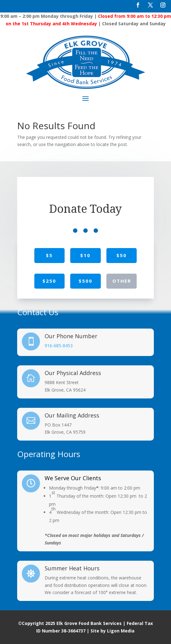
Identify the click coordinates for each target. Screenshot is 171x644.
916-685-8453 (59, 346)
